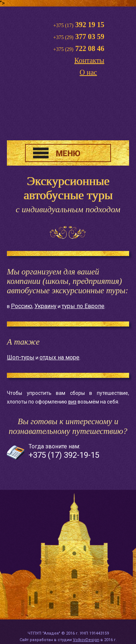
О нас (88, 72)
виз (72, 402)
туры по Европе (83, 306)
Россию (22, 306)
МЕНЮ (68, 153)
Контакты (89, 60)
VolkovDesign (86, 640)
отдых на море (59, 357)
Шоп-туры (21, 357)
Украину (46, 306)
